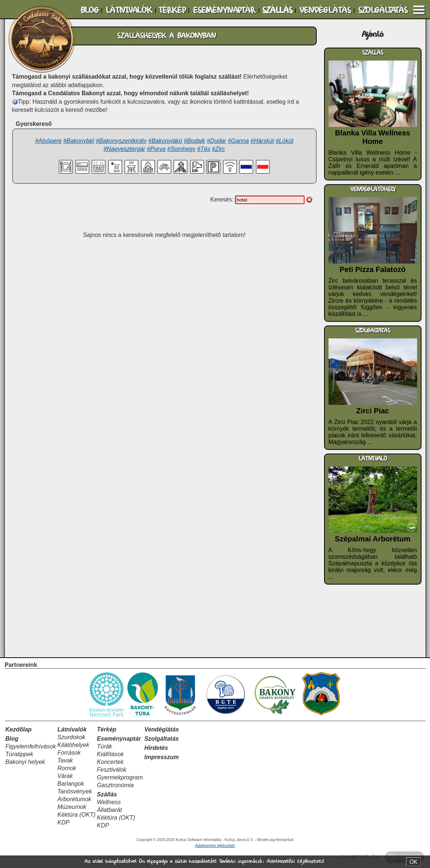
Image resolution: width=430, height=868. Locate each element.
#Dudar (216, 141)
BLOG (90, 10)
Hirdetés (156, 748)
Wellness (109, 802)
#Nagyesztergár (124, 149)
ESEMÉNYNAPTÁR (224, 10)
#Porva (156, 149)
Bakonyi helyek (25, 762)
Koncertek (110, 762)
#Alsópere (48, 141)
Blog (12, 739)
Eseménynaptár (119, 739)
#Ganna (238, 141)
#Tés (204, 149)
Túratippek (20, 754)
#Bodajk (195, 141)
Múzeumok (72, 807)
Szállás (107, 794)
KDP (63, 822)
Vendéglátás (162, 729)
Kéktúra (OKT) (76, 815)
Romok (67, 768)
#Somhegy (181, 149)
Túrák (105, 746)
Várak (65, 776)
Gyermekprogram (120, 777)
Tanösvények (75, 791)
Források (69, 753)
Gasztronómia (116, 785)
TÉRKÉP (172, 10)
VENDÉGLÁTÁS (325, 10)
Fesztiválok (112, 770)
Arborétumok (74, 799)
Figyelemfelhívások (31, 746)
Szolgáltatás (161, 739)
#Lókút (285, 141)
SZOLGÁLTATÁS (383, 10)
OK (413, 862)
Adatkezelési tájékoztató (295, 861)
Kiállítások (111, 754)
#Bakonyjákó (165, 141)
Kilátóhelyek (73, 745)
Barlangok (70, 784)
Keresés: (223, 199)
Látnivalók (72, 729)
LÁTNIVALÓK (129, 10)
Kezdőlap (19, 729)
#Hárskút (262, 141)
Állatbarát (110, 810)
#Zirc (219, 149)
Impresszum (161, 757)
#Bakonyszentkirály (121, 141)
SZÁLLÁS (277, 10)
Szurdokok (71, 737)
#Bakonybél (79, 141)
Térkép (107, 729)
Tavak (65, 760)
